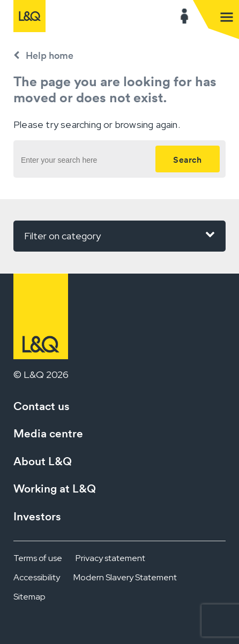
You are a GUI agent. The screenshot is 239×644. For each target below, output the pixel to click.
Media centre (48, 433)
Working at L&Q (55, 488)
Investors (37, 516)
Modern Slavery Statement (125, 577)
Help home (50, 55)
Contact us (42, 406)
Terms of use (38, 558)
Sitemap (29, 597)
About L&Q (43, 461)
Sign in (185, 16)
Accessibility (37, 577)
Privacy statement (110, 558)
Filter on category (119, 235)
